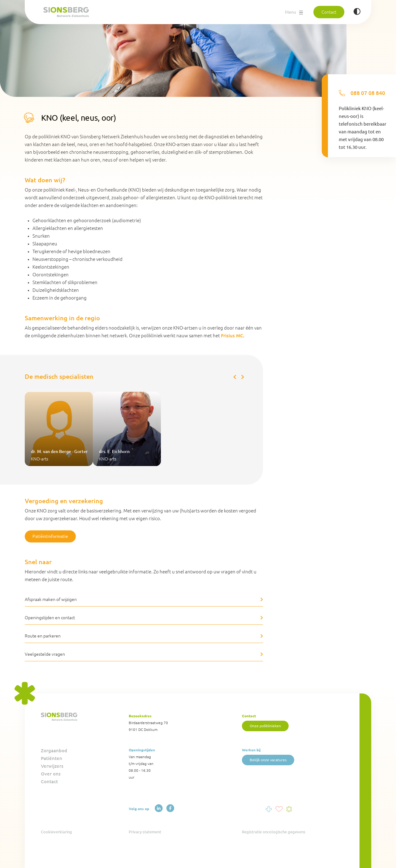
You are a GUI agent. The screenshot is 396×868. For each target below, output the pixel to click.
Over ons (51, 774)
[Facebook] (170, 808)
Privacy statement (145, 832)
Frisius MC (232, 336)
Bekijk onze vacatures (268, 760)
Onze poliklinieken (265, 726)
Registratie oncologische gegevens (274, 832)
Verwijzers (52, 766)
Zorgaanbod (54, 751)
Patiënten (52, 758)
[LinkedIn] (159, 808)
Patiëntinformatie (50, 536)
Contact (329, 12)
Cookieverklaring (56, 832)
